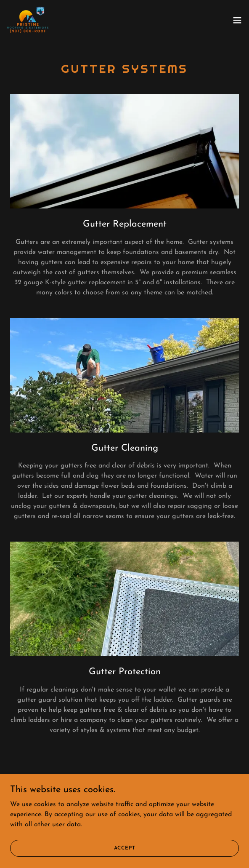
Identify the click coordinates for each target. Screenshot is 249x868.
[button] (237, 20)
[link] (28, 20)
